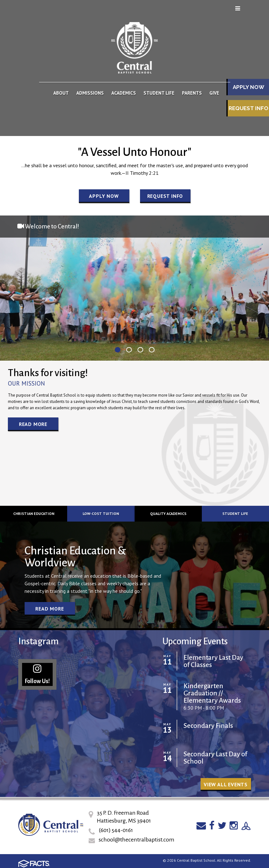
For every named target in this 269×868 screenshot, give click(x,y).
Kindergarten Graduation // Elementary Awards (212, 693)
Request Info (249, 108)
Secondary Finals (208, 726)
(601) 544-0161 (116, 830)
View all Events (226, 784)
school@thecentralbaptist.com (137, 840)
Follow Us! (37, 674)
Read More (33, 424)
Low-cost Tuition (101, 514)
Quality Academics (168, 514)
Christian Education (34, 514)
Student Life (235, 514)
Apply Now (104, 196)
